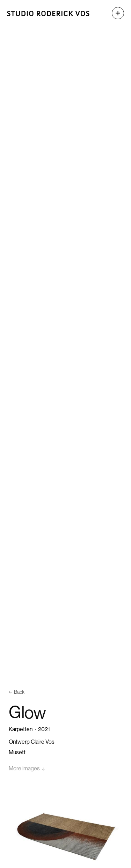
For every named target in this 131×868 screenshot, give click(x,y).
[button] (114, 13)
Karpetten (21, 729)
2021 (44, 729)
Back (17, 692)
